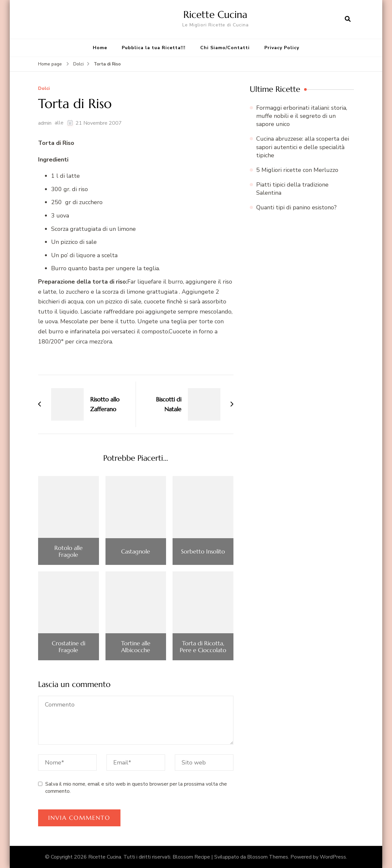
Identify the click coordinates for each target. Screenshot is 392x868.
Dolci (44, 89)
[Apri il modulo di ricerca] (348, 19)
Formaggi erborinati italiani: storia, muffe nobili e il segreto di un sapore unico (302, 116)
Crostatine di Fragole (69, 647)
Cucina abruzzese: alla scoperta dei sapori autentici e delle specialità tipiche (303, 147)
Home (100, 48)
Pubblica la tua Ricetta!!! (154, 48)
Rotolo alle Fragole (69, 551)
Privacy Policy (282, 48)
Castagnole (136, 552)
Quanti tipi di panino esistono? (296, 207)
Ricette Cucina (215, 14)
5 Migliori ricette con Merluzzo (297, 170)
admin (45, 123)
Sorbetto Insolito (203, 552)
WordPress (333, 857)
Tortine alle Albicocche (136, 647)
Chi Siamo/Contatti (225, 48)
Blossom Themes (268, 857)
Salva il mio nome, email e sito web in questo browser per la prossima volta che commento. (136, 788)
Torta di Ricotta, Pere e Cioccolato (203, 647)
